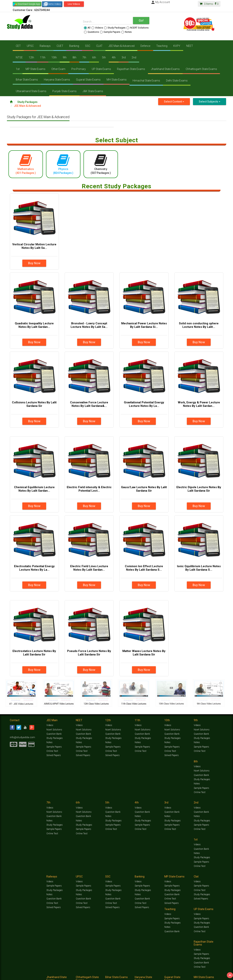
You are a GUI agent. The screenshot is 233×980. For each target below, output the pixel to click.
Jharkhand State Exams (165, 69)
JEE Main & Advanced (122, 46)
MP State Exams (35, 69)
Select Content (174, 102)
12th (31, 57)
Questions (91, 32)
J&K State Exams (93, 91)
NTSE (19, 57)
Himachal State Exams (146, 81)
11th (43, 57)
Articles (189, 972)
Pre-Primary (79, 69)
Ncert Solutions (54, 730)
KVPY (177, 46)
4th (114, 57)
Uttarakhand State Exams (31, 91)
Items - (209, 4)
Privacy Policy (133, 975)
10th (54, 57)
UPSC (30, 46)
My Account (160, 2)
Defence (145, 46)
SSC (88, 46)
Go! (141, 21)
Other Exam (58, 69)
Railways (45, 46)
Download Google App (29, 4)
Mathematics (26, 164)
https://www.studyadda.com (47, 972)
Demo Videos (52, 4)
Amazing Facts (202, 972)
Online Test (52, 752)
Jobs (25, 975)
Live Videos (74, 4)
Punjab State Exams (64, 91)
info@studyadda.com (21, 738)
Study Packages (115, 28)
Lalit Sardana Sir (87, 975)
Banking (74, 46)
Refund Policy (148, 975)
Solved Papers (53, 756)
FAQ (76, 975)
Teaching (162, 46)
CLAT (99, 46)
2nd (134, 57)
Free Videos (216, 972)
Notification (49, 975)
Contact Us (15, 975)
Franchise (121, 975)
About (32, 975)
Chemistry (101, 164)
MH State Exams (117, 80)
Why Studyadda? (64, 975)
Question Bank (54, 734)
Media (39, 975)
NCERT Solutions (137, 28)
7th (84, 57)
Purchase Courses (105, 975)
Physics (63, 164)
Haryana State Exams (57, 80)
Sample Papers (110, 32)
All (87, 28)
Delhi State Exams (177, 81)
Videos (97, 28)
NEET (190, 46)
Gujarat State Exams (88, 80)
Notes (126, 32)
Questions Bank (138, 972)
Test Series (92, 972)
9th (65, 57)
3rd (124, 57)
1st (18, 69)
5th (104, 57)
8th (74, 57)
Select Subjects (210, 102)
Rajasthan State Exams (131, 69)
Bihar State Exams (27, 80)
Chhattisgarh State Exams (201, 69)
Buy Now (34, 263)
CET (18, 46)
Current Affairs (177, 972)
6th (94, 57)
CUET (60, 46)
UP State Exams (101, 69)
